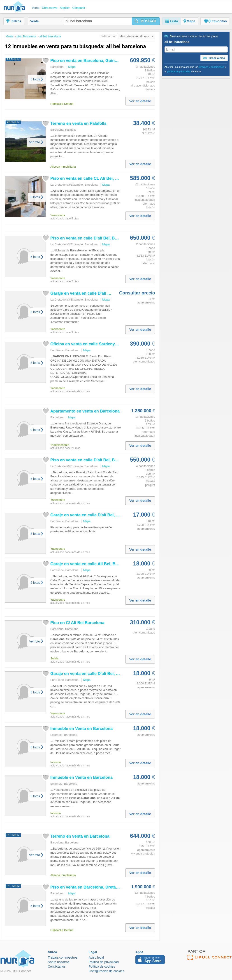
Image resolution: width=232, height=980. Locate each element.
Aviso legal (96, 957)
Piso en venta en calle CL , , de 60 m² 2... (105, 178)
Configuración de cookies (106, 971)
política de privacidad (179, 71)
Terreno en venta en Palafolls (78, 123)
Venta (46, 21)
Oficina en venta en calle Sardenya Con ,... (97, 344)
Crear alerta (214, 58)
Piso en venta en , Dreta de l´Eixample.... (99, 887)
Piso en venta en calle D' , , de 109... (100, 460)
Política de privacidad (104, 962)
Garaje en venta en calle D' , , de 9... (100, 674)
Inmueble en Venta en (81, 729)
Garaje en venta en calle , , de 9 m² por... (105, 564)
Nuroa (15, 7)
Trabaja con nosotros (63, 957)
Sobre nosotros (59, 962)
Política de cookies (102, 966)
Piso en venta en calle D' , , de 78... (99, 238)
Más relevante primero (136, 36)
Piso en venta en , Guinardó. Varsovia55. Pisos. (106, 61)
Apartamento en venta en (85, 411)
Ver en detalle (140, 101)
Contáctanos (57, 966)
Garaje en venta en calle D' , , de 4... (100, 293)
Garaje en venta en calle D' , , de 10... (101, 515)
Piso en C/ (77, 623)
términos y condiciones (211, 67)
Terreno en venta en (80, 836)
